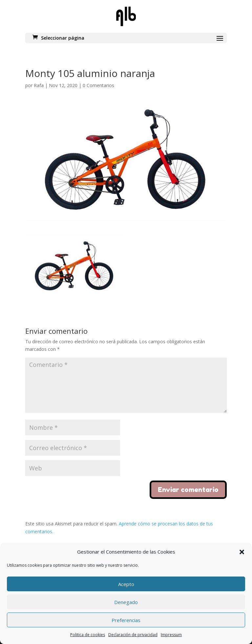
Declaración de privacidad (133, 635)
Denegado (126, 602)
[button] (242, 552)
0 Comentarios (98, 85)
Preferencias (126, 620)
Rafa (39, 85)
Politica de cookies (88, 635)
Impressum (171, 635)
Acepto (126, 584)
